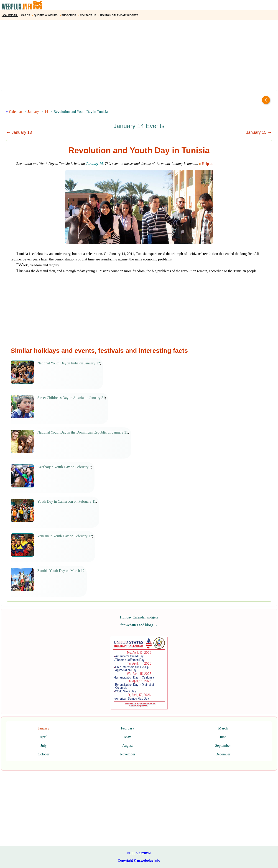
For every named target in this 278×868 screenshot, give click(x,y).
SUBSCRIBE (68, 15)
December (223, 754)
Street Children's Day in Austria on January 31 (71, 398)
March (223, 728)
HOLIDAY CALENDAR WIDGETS (119, 15)
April (44, 737)
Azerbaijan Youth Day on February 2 (64, 467)
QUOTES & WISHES (45, 15)
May (128, 737)
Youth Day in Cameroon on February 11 (67, 501)
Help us (206, 164)
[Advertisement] (137, 57)
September (223, 746)
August (128, 746)
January (33, 112)
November (128, 754)
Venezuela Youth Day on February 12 (65, 536)
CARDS (25, 15)
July (44, 746)
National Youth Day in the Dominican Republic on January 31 (83, 432)
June (223, 737)
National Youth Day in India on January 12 (69, 363)
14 (46, 112)
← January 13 (19, 132)
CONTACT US (88, 15)
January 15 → (259, 132)
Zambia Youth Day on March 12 (61, 571)
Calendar (16, 112)
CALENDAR (10, 15)
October (44, 754)
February (128, 728)
